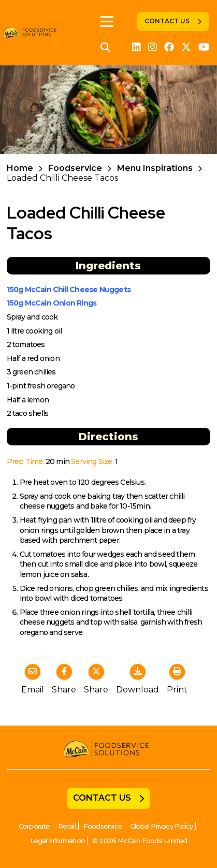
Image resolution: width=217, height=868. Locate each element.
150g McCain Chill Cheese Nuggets (69, 290)
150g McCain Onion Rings (52, 303)
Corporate (34, 826)
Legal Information (57, 841)
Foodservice (75, 168)
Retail (67, 826)
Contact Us (167, 21)
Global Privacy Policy (161, 826)
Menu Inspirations (155, 168)
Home (20, 168)
